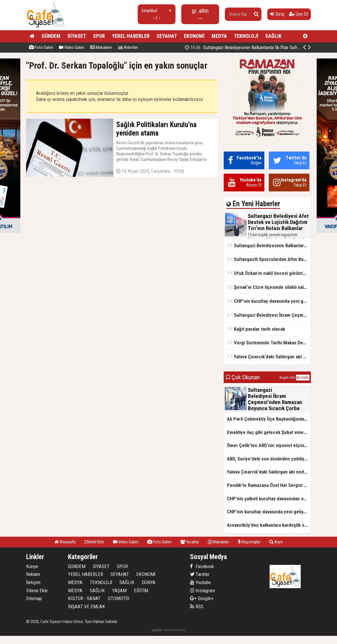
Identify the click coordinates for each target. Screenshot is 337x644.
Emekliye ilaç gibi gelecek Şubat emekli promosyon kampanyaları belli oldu (269, 432)
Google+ (202, 598)
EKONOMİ (194, 36)
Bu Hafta (303, 378)
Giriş (277, 14)
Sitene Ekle (37, 590)
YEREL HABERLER (131, 36)
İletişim (33, 582)
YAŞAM (119, 590)
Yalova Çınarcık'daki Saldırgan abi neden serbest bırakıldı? (269, 356)
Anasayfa (65, 542)
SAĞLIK (273, 36)
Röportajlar (249, 542)
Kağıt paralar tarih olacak (256, 329)
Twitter (200, 574)
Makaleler (101, 47)
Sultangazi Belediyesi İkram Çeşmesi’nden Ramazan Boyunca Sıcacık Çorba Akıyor (269, 315)
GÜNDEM (51, 36)
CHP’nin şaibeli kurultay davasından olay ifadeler (269, 499)
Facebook (202, 566)
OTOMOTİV (119, 598)
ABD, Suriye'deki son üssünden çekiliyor (268, 459)
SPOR (99, 36)
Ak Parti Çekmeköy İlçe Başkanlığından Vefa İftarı (269, 419)
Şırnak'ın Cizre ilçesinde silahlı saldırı (269, 287)
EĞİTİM (141, 590)
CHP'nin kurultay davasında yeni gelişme (269, 301)
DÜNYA (149, 582)
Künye (32, 566)
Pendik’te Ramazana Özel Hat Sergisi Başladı (269, 485)
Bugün (284, 378)
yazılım (157, 630)
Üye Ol (299, 14)
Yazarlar (190, 542)
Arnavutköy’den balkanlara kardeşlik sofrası (269, 525)
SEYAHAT (167, 36)
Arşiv (276, 542)
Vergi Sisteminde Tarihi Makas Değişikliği (269, 343)
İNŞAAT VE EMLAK (87, 606)
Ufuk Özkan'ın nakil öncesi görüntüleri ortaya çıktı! (269, 273)
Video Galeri (72, 47)
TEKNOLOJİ (246, 36)
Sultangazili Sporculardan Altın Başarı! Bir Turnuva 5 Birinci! (269, 259)
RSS (197, 606)
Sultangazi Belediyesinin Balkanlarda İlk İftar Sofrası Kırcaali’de (269, 245)
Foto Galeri (41, 47)
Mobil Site (94, 542)
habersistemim (174, 630)
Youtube (200, 582)
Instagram (202, 590)
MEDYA (219, 36)
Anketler (128, 47)
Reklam (33, 574)
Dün (293, 378)
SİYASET (77, 36)
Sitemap (34, 598)
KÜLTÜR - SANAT (84, 598)
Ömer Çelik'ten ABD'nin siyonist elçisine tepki (269, 445)
